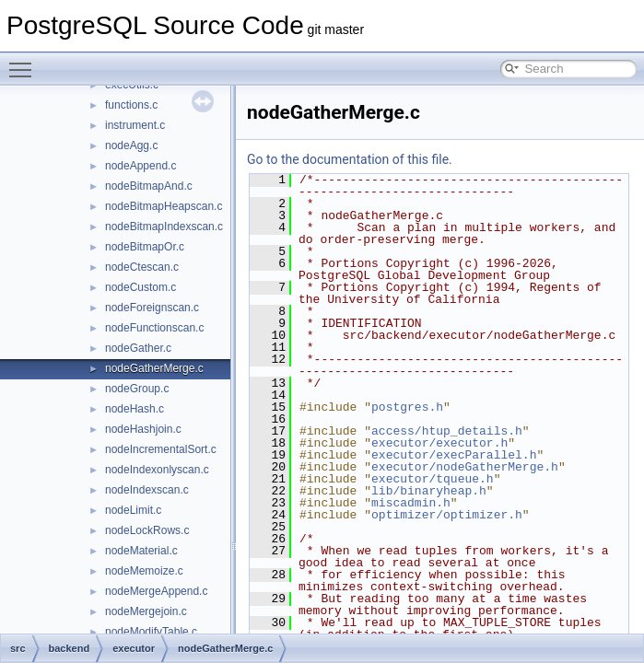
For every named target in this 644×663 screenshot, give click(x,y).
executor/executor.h (439, 443)
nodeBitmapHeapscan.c (164, 206)
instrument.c (135, 125)
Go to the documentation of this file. (350, 159)
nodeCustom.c (141, 287)
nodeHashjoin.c (143, 429)
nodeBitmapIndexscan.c (164, 227)
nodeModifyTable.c (151, 632)
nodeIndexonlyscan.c (157, 470)
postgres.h (407, 407)
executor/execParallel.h (454, 455)
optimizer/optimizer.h (447, 515)
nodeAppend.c (141, 166)
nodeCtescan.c (142, 267)
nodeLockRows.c (147, 530)
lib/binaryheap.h (429, 491)
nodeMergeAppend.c (156, 591)
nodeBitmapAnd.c (149, 186)
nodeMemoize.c (144, 571)
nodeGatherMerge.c (154, 368)
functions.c (131, 105)
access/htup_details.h (447, 431)
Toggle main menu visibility (25, 62)
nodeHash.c (135, 409)
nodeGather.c (138, 348)
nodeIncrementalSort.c (161, 449)
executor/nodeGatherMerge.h (465, 467)
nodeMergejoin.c (146, 611)
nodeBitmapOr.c (145, 247)
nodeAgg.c (131, 145)
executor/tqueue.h (433, 479)
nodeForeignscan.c (152, 308)
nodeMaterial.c (141, 551)
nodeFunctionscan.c (154, 328)
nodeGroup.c (137, 389)
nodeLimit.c (133, 510)
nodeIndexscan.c (147, 490)
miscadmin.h (411, 503)
